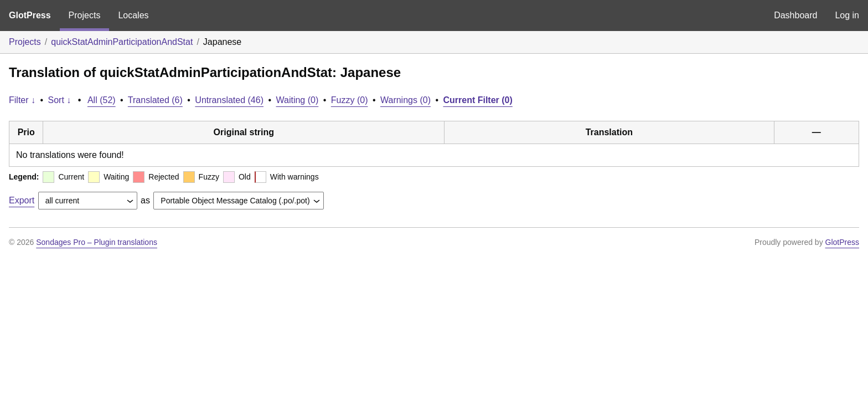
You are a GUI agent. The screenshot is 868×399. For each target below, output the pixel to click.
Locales (133, 15)
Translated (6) (155, 100)
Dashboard (795, 15)
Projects (85, 15)
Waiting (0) (298, 100)
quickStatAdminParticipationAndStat (122, 42)
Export (22, 200)
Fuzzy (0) (350, 100)
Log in (847, 15)
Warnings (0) (405, 100)
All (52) (102, 100)
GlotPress (30, 15)
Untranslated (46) (229, 100)
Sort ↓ (60, 100)
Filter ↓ (22, 100)
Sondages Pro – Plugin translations (97, 242)
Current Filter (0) (477, 100)
